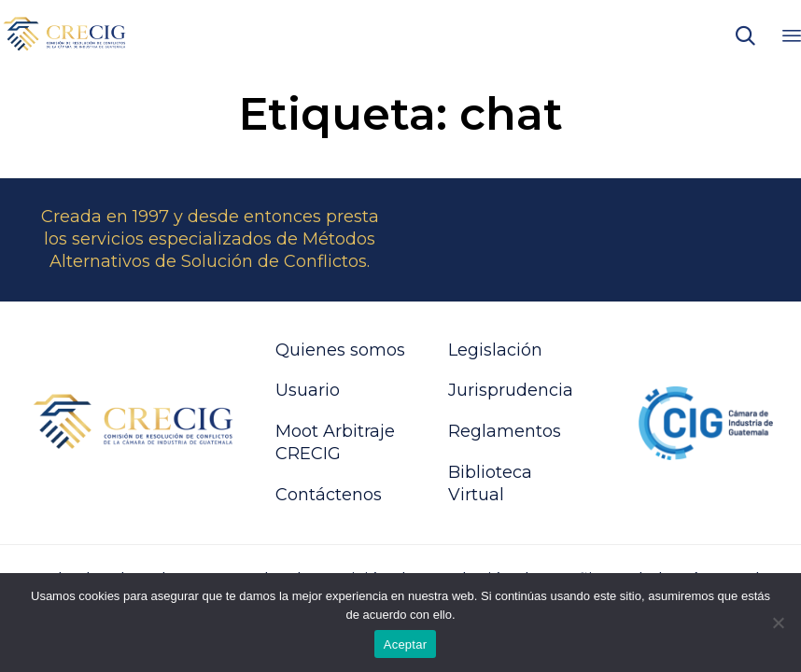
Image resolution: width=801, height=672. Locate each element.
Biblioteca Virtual (490, 483)
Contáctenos (329, 495)
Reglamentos (505, 431)
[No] (778, 623)
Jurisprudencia (511, 390)
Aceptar (406, 644)
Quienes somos (340, 350)
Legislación (495, 350)
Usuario (308, 390)
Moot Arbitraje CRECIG (335, 442)
